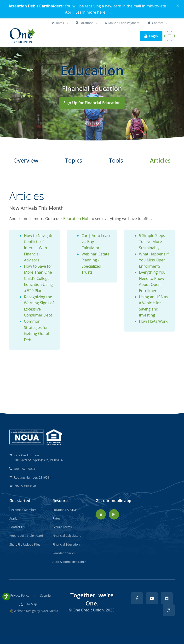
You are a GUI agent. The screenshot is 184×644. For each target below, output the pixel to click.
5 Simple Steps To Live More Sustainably (152, 242)
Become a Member (23, 510)
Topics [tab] (74, 160)
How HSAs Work (153, 321)
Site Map (28, 604)
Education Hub (76, 219)
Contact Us (17, 527)
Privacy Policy (20, 595)
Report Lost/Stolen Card (26, 536)
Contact (155, 23)
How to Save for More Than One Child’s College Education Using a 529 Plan (38, 278)
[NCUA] (36, 437)
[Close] (178, 6)
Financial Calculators (67, 536)
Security (46, 595)
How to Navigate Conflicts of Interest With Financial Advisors (39, 248)
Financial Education (66, 544)
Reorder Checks (63, 553)
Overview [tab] (26, 160)
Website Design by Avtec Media (36, 611)
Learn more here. (91, 12)
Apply (13, 518)
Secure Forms (62, 527)
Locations (85, 23)
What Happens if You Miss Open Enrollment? (154, 260)
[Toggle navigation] (170, 36)
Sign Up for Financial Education (92, 103)
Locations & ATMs (65, 510)
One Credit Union (88, 610)
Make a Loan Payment (122, 23)
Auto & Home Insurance (69, 562)
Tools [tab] (116, 160)
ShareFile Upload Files (25, 544)
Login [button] (151, 36)
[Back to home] (23, 36)
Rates (58, 23)
